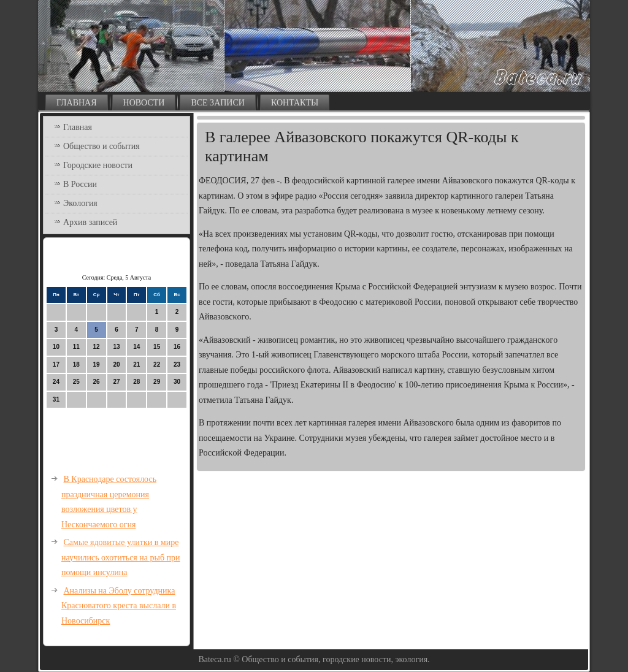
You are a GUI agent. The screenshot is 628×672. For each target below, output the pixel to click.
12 (97, 347)
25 (76, 382)
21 (136, 365)
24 (56, 382)
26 (97, 382)
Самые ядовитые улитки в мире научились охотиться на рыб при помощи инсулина (121, 557)
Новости (144, 103)
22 (157, 365)
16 (177, 347)
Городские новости (98, 165)
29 (157, 382)
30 (177, 382)
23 (177, 365)
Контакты (295, 103)
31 (56, 399)
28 (136, 382)
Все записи (218, 103)
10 (56, 347)
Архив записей (90, 222)
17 (56, 365)
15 (157, 347)
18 (76, 365)
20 (116, 365)
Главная (77, 103)
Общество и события (101, 146)
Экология (80, 203)
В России (80, 184)
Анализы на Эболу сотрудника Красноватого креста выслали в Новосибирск (119, 606)
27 (116, 382)
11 (76, 347)
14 (136, 347)
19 (97, 365)
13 (116, 347)
